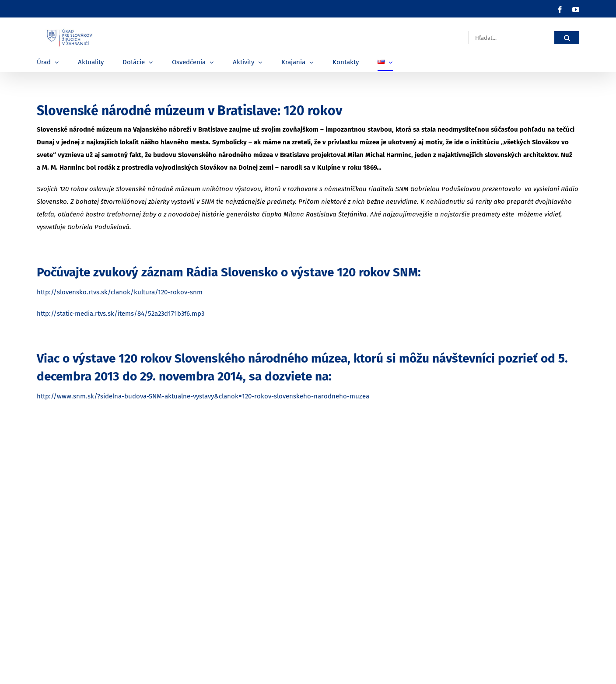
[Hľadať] (567, 38)
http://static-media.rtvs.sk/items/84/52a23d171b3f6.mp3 (121, 314)
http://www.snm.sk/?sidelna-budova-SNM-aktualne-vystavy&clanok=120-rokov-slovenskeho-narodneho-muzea (203, 396)
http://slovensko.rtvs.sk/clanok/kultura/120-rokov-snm (120, 292)
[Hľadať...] (511, 38)
